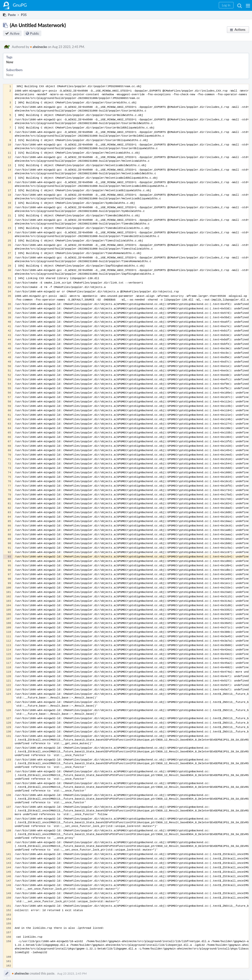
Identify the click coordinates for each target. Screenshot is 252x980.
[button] (248, 5)
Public (35, 33)
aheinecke (39, 47)
